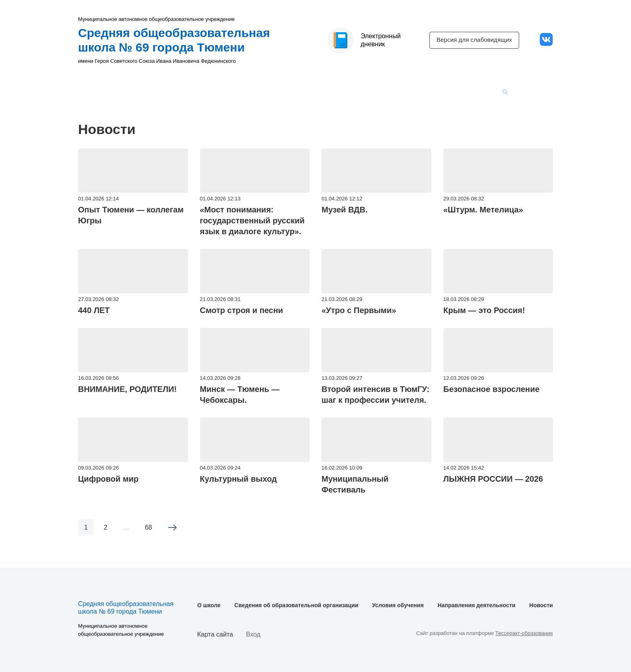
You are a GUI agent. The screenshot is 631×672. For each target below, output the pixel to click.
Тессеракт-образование (524, 633)
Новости (477, 92)
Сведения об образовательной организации (225, 92)
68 (148, 527)
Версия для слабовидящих (474, 40)
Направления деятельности (411, 92)
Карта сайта (215, 634)
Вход (253, 634)
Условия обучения (331, 92)
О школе (135, 92)
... (126, 527)
